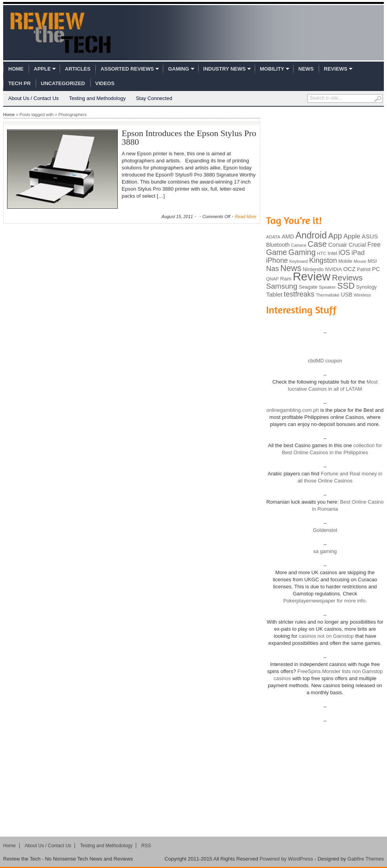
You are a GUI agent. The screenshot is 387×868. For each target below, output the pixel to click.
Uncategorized (63, 83)
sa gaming (325, 551)
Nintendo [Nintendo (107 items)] (313, 269)
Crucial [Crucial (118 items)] (357, 245)
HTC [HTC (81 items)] (322, 253)
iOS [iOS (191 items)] (344, 253)
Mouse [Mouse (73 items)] (360, 261)
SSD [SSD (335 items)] (346, 286)
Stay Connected (154, 98)
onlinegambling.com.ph (293, 410)
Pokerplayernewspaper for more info (324, 601)
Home (16, 69)
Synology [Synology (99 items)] (366, 287)
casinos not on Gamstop (326, 636)
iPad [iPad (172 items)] (358, 253)
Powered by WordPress (286, 859)
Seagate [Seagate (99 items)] (308, 287)
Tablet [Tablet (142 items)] (274, 294)
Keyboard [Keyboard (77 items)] (298, 261)
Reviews (336, 69)
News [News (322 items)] (291, 268)
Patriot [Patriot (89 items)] (364, 269)
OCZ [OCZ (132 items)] (350, 269)
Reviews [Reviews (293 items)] (347, 278)
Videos (105, 83)
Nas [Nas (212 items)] (273, 268)
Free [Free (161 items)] (374, 244)
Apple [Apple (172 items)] (352, 236)
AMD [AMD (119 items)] (288, 237)
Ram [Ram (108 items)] (286, 279)
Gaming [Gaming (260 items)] (302, 252)
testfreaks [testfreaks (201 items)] (299, 294)
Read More (246, 217)
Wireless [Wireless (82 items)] (362, 295)
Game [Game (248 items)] (277, 252)
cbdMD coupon (325, 361)
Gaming (178, 69)
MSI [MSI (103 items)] (372, 261)
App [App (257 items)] (335, 236)
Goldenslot (325, 530)
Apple (42, 69)
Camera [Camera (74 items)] (298, 245)
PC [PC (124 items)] (376, 269)
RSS (146, 846)
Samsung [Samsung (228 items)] (282, 286)
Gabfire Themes (366, 859)
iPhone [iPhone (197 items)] (277, 260)
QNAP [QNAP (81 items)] (272, 279)
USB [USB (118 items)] (346, 295)
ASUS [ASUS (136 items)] (370, 236)
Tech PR (19, 83)
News (306, 69)
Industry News (225, 69)
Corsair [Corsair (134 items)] (338, 245)
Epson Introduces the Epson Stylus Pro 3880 (189, 137)
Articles (78, 69)
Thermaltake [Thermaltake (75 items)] (328, 295)
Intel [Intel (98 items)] (332, 253)
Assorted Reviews (127, 69)
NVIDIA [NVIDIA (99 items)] (333, 269)
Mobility (272, 69)
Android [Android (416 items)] (311, 235)
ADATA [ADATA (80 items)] (273, 237)
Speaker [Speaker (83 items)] (328, 287)
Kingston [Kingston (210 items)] (323, 260)
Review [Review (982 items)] (312, 276)
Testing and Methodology (98, 98)
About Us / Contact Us (34, 98)
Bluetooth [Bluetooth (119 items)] (278, 245)
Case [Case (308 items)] (317, 244)
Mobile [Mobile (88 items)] (345, 261)
